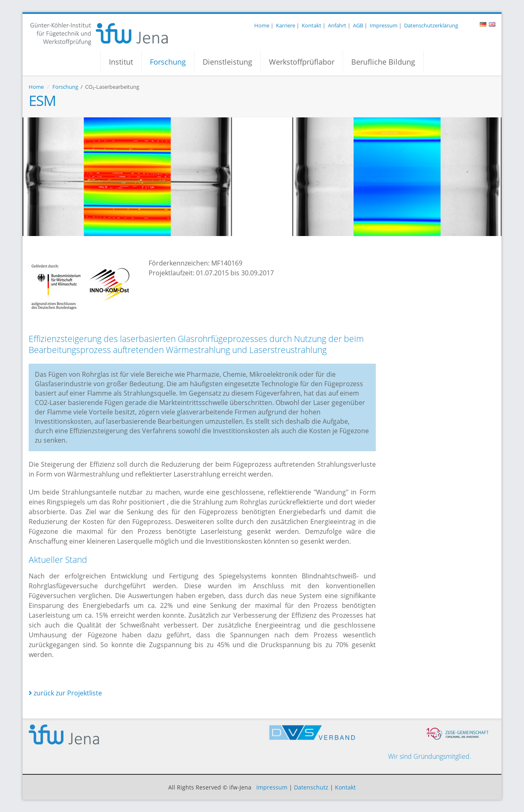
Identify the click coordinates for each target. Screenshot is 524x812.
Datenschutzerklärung (431, 25)
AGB (358, 25)
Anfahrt (337, 25)
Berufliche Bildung (383, 62)
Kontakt (312, 25)
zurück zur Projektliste (65, 693)
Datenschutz (311, 787)
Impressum (384, 25)
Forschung (168, 62)
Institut (121, 62)
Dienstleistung (227, 62)
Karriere (286, 25)
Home (262, 25)
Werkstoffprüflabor (302, 62)
